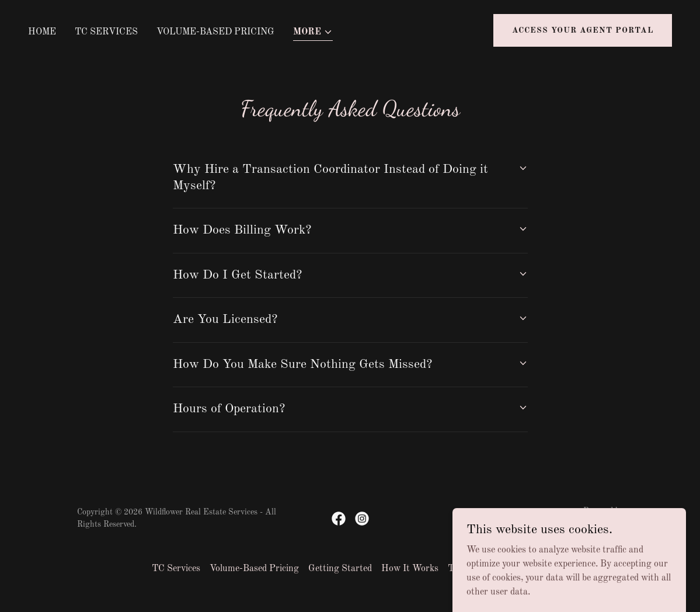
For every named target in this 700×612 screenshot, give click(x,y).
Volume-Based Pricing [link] (215, 32)
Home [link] (42, 32)
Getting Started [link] (340, 569)
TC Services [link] (106, 32)
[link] (339, 519)
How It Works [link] (410, 569)
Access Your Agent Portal (583, 30)
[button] (313, 33)
